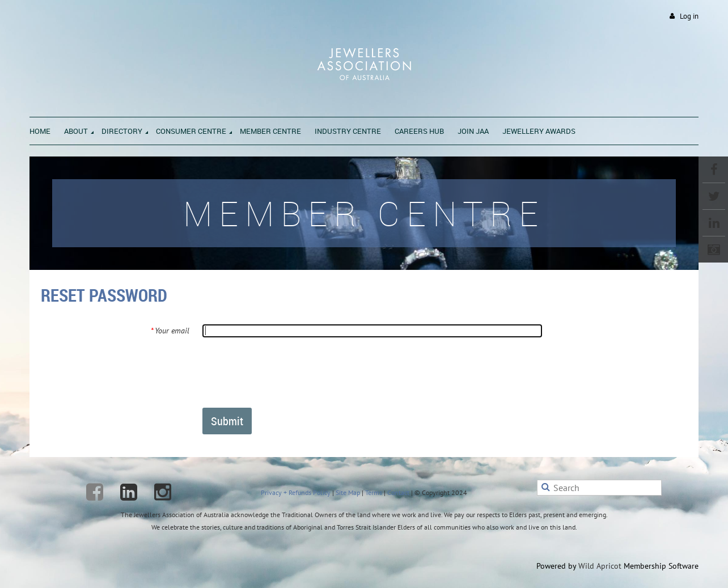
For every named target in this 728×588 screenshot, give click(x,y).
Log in (689, 16)
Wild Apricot (600, 566)
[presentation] (289, 372)
